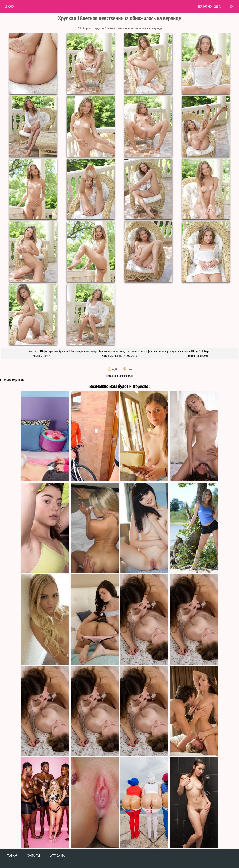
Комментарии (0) (14, 380)
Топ (232, 6)
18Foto (9, 6)
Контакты (33, 855)
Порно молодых (209, 6)
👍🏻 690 (112, 369)
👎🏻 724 (127, 369)
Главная (12, 855)
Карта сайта (57, 855)
